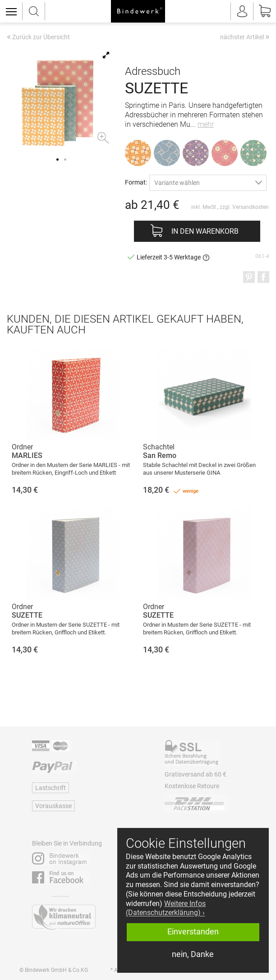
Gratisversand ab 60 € (195, 774)
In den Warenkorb (205, 231)
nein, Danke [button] (193, 954)
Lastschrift (51, 788)
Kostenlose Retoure (192, 786)
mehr (206, 124)
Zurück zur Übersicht (38, 37)
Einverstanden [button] (193, 932)
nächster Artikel (245, 37)
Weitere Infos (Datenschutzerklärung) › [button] (166, 908)
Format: (136, 182)
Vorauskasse (53, 806)
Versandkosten (251, 207)
